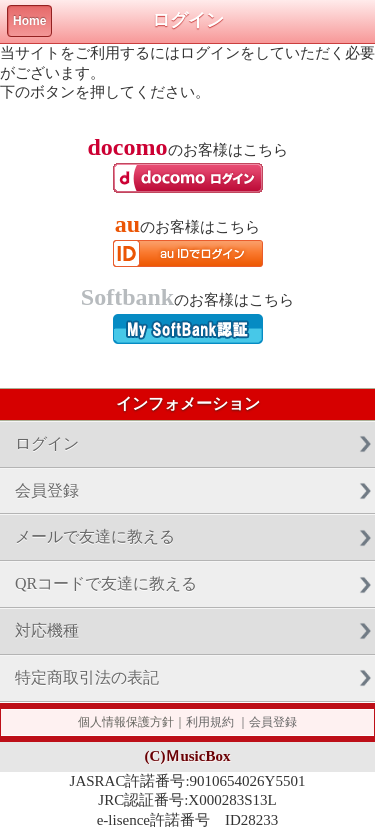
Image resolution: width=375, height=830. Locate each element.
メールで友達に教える (95, 536)
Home (29, 21)
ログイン (47, 443)
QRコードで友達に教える (106, 583)
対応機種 (47, 630)
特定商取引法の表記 (87, 677)
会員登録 (47, 490)
